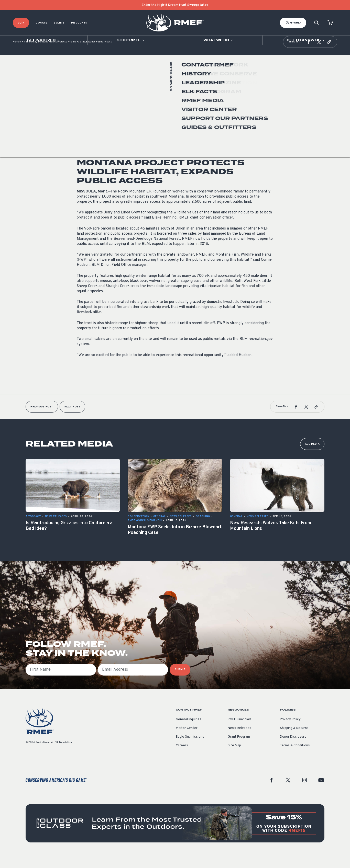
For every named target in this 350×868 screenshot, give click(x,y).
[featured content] (175, 836)
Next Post (73, 420)
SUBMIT (180, 682)
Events (59, 23)
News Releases (88, 121)
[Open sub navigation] (44, 40)
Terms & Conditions (295, 758)
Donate (41, 23)
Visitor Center (187, 741)
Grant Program (239, 750)
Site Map (234, 758)
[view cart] (330, 23)
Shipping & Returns (294, 741)
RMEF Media (29, 55)
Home (16, 55)
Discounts (79, 23)
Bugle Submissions (190, 750)
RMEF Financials (240, 732)
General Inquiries (189, 732)
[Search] (316, 23)
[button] (309, 55)
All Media (312, 457)
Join (21, 23)
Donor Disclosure (293, 750)
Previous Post (42, 420)
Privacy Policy (290, 732)
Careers (182, 758)
